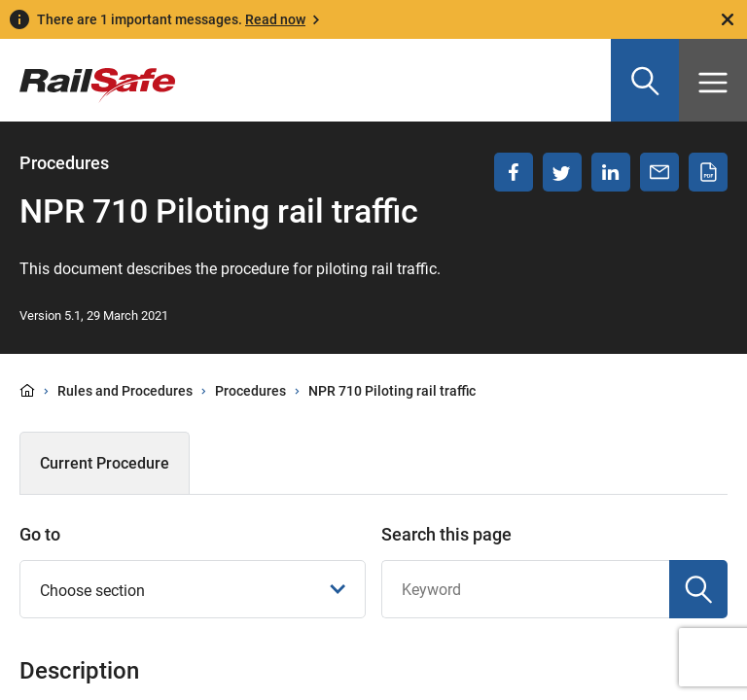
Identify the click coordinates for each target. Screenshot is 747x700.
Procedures (250, 391)
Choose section (193, 591)
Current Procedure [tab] (105, 463)
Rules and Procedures (125, 391)
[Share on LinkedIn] (611, 172)
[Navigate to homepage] (88, 71)
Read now (275, 19)
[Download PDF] (708, 172)
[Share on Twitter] (562, 172)
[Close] (728, 19)
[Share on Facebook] (514, 172)
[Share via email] (659, 172)
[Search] (698, 589)
